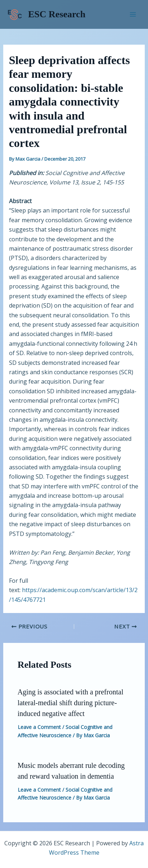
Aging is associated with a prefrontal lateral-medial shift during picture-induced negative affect (71, 703)
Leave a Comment (39, 727)
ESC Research (57, 14)
